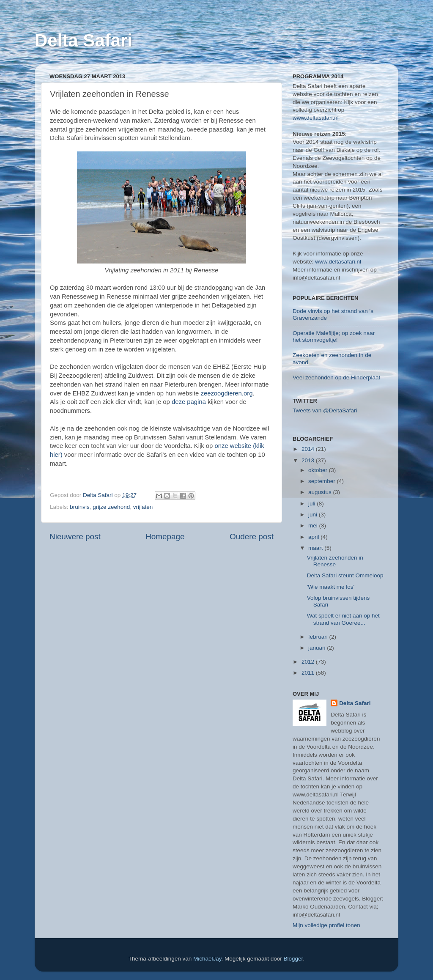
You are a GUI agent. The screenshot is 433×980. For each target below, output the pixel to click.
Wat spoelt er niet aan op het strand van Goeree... (343, 619)
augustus (321, 492)
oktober (319, 470)
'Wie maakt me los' (331, 587)
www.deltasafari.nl (316, 118)
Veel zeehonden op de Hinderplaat (336, 377)
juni (314, 515)
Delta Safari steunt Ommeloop (345, 575)
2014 (309, 449)
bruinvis (80, 507)
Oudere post (252, 537)
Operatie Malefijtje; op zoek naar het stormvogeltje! (334, 336)
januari (318, 648)
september (323, 481)
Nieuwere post (75, 537)
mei (314, 526)
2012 (309, 662)
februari (319, 637)
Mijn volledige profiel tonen (326, 925)
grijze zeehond (111, 507)
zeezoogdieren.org (226, 393)
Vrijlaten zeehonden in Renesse (335, 561)
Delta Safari (84, 40)
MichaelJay (207, 959)
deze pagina (189, 402)
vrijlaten (143, 507)
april (314, 537)
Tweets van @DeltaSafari (325, 410)
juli (312, 504)
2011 (309, 673)
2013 (309, 460)
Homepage (165, 537)
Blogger (293, 959)
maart (316, 548)
